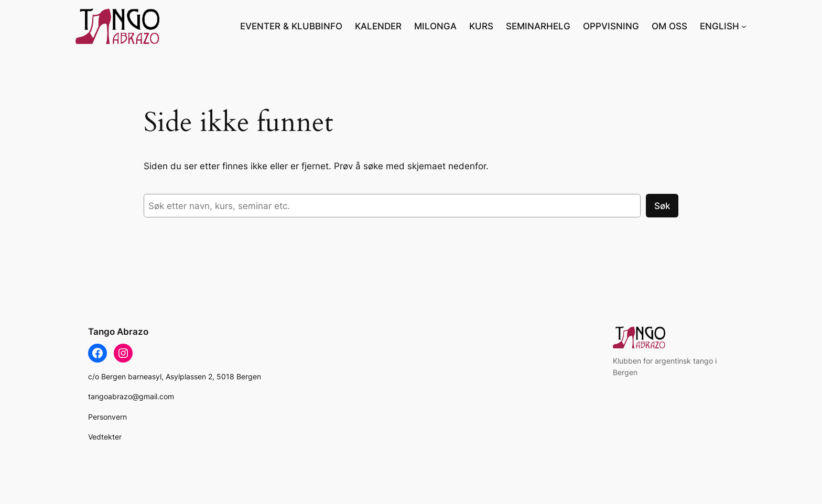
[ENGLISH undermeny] (744, 26)
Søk (662, 206)
